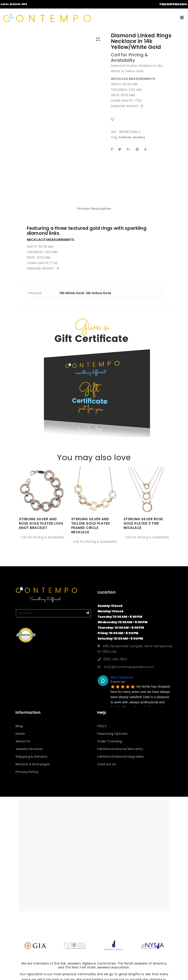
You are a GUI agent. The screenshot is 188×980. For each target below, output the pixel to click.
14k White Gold (72, 299)
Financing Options (112, 739)
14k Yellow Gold (98, 299)
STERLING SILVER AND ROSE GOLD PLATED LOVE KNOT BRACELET (41, 529)
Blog (19, 731)
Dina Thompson (122, 683)
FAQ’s (102, 731)
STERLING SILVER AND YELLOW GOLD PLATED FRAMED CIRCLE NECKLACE (91, 531)
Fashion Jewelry (132, 137)
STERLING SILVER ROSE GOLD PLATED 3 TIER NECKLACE (143, 529)
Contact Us (107, 770)
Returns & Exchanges (33, 770)
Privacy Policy (27, 777)
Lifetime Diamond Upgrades (121, 762)
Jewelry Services (29, 754)
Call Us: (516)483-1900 (14, 4)
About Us (23, 747)
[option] (42, 509)
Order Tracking (110, 747)
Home (20, 739)
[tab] (94, 214)
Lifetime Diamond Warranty (120, 754)
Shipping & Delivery (31, 762)
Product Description (94, 214)
